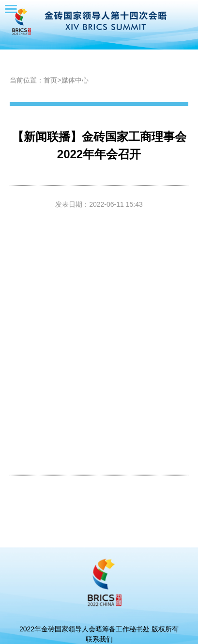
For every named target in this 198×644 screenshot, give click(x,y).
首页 (50, 80)
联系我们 (99, 639)
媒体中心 (75, 80)
